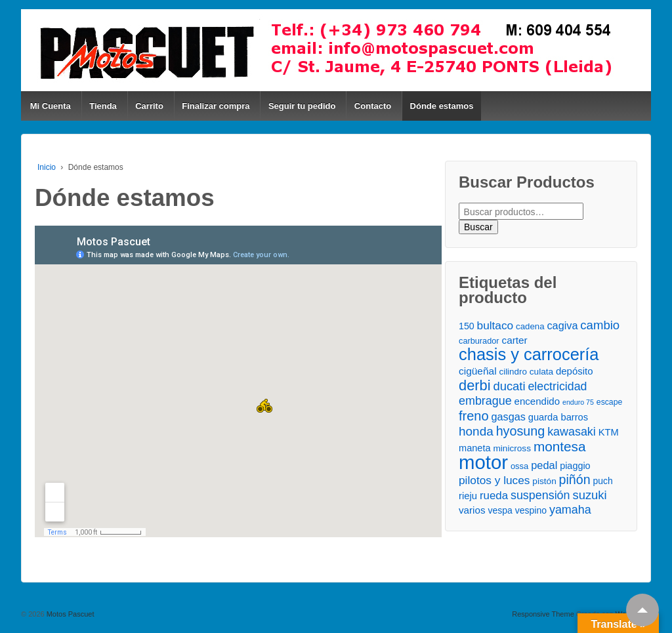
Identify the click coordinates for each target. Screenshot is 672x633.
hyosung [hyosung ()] (521, 431)
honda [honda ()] (476, 431)
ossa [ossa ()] (519, 466)
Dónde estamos (442, 106)
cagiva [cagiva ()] (562, 325)
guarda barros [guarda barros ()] (558, 417)
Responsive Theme (543, 614)
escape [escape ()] (609, 402)
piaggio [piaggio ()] (575, 466)
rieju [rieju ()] (468, 496)
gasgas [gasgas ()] (509, 417)
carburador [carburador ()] (479, 341)
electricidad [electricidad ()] (557, 386)
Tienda (103, 106)
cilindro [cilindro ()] (513, 372)
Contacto (373, 106)
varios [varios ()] (472, 510)
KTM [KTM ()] (609, 432)
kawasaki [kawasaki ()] (572, 432)
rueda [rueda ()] (494, 496)
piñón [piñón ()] (575, 480)
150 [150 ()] (467, 326)
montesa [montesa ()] (560, 446)
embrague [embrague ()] (485, 401)
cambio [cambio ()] (600, 325)
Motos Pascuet (70, 614)
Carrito (149, 106)
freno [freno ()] (474, 416)
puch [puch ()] (602, 481)
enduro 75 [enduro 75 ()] (578, 402)
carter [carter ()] (515, 340)
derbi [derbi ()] (474, 385)
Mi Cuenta (51, 106)
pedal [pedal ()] (544, 465)
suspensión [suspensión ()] (540, 495)
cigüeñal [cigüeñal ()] (478, 371)
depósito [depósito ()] (574, 371)
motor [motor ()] (483, 462)
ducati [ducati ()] (509, 386)
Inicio (47, 167)
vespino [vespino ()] (531, 510)
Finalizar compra (216, 106)
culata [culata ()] (541, 372)
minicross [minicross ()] (512, 448)
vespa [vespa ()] (500, 510)
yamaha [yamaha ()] (570, 510)
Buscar (478, 227)
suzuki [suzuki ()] (589, 495)
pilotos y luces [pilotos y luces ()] (494, 480)
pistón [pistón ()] (544, 481)
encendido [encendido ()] (537, 401)
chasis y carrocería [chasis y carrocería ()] (529, 355)
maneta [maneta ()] (475, 448)
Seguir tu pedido (302, 106)
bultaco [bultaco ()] (495, 325)
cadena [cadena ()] (530, 326)
